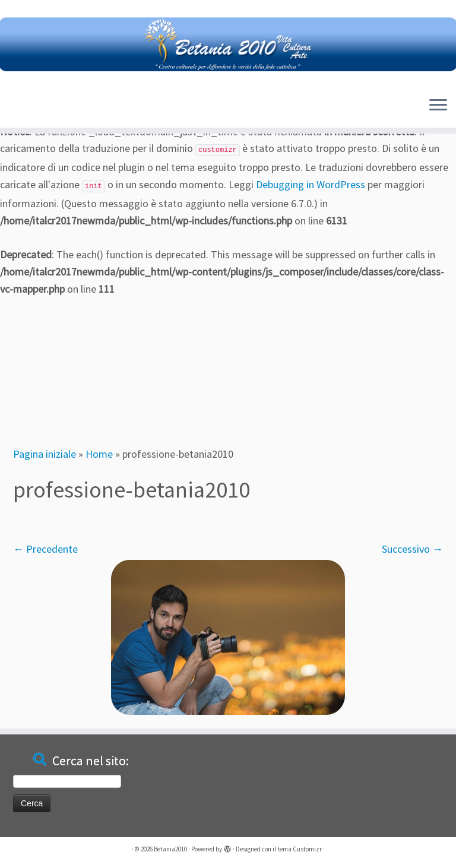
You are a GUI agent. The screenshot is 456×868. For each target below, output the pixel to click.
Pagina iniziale (45, 454)
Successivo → (412, 549)
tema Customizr (300, 849)
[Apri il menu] (438, 106)
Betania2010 (170, 849)
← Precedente (45, 549)
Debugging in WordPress (311, 184)
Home (99, 454)
